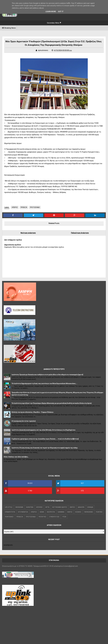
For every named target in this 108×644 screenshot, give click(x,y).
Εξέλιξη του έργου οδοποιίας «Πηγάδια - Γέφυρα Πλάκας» (33, 412)
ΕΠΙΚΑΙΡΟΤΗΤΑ (10, 512)
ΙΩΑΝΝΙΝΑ (61, 512)
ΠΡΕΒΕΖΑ (24, 207)
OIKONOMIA (19, 507)
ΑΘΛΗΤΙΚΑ (30, 507)
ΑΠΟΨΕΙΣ (39, 507)
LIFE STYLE (9, 507)
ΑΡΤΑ (47, 507)
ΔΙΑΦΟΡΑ (81, 507)
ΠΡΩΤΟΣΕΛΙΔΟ (35, 207)
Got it (61, 12)
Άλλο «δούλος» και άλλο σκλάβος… (16, 457)
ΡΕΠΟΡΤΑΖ (43, 517)
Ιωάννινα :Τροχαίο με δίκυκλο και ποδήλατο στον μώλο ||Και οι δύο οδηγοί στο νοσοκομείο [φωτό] (47, 375)
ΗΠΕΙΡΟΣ (15, 207)
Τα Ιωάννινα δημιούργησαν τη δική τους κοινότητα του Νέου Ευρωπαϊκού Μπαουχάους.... (44, 383)
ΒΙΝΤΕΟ (72, 507)
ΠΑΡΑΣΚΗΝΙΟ (89, 512)
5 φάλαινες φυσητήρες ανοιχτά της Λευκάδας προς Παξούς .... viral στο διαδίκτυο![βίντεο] (45, 439)
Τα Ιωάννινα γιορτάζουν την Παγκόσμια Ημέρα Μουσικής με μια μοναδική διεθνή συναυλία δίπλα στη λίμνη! (52, 403)
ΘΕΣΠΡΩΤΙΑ (51, 512)
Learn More (51, 12)
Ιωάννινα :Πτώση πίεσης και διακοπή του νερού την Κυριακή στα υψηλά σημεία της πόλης (45, 448)
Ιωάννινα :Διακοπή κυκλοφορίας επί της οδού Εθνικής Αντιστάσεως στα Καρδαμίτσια (43, 430)
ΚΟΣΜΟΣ (78, 512)
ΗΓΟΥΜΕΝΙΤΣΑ (23, 512)
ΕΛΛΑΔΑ (90, 507)
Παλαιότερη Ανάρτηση (80, 233)
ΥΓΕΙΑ (64, 517)
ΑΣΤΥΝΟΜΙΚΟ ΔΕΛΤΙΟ (60, 507)
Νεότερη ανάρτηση (28, 233)
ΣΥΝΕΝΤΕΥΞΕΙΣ (54, 517)
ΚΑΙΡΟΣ (70, 512)
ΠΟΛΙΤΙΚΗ (99, 512)
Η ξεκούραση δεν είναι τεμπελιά (24, 421)
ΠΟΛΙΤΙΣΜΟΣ (9, 517)
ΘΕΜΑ (42, 512)
